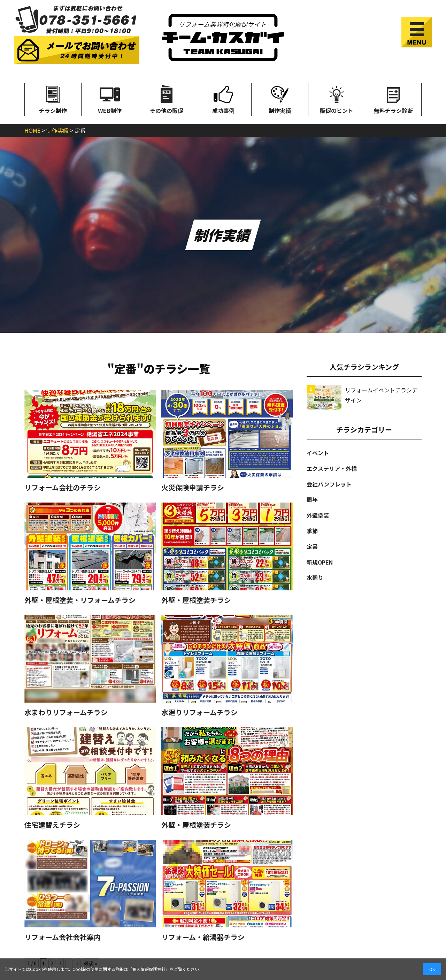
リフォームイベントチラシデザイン (381, 395)
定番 (312, 546)
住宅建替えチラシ (52, 825)
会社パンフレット (329, 484)
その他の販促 (167, 99)
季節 (312, 531)
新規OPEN (320, 562)
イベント (318, 453)
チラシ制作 (53, 99)
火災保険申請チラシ (193, 488)
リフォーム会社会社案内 (63, 937)
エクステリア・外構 (332, 468)
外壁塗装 (318, 515)
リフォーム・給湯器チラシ (203, 937)
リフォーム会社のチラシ (63, 488)
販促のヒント (337, 99)
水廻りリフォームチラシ (199, 712)
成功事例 (223, 99)
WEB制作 (110, 99)
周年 (312, 499)
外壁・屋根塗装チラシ (196, 600)
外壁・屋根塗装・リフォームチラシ (80, 600)
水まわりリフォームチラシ (66, 712)
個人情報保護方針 (149, 969)
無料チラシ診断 (393, 99)
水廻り (315, 577)
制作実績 (280, 99)
